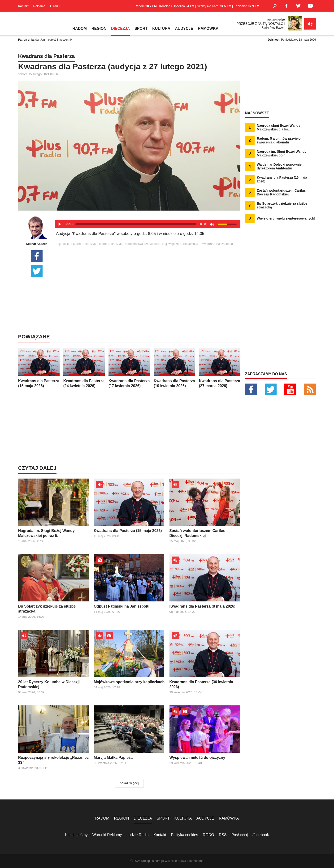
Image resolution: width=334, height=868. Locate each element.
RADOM (80, 28)
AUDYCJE (184, 28)
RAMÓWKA (208, 28)
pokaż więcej (129, 783)
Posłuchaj (240, 835)
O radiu (55, 6)
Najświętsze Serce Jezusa (180, 244)
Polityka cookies (184, 835)
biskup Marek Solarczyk (80, 244)
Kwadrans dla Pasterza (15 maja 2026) (39, 368)
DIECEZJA (120, 28)
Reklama (39, 6)
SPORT (141, 28)
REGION (99, 28)
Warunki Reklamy (107, 835)
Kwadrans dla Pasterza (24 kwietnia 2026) (84, 368)
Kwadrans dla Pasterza (217, 244)
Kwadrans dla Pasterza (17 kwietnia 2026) (129, 368)
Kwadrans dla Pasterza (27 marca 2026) (220, 368)
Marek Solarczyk (110, 244)
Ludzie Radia (137, 835)
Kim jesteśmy (76, 835)
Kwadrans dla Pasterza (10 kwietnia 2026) (174, 368)
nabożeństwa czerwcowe (142, 244)
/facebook (261, 835)
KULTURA (161, 28)
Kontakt (23, 6)
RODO (208, 835)
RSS (223, 835)
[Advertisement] (148, 279)
